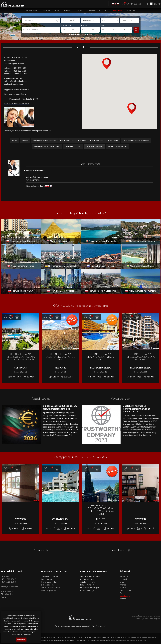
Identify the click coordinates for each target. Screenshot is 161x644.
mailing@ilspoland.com (14, 84)
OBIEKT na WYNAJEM (88, 590)
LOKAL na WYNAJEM (87, 585)
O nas (57, 10)
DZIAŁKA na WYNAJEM (88, 582)
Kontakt (79, 10)
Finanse (67, 10)
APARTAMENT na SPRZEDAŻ (50, 576)
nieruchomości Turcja (67, 640)
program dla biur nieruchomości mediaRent (146, 616)
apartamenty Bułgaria (109, 637)
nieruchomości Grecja (97, 640)
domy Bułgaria (122, 637)
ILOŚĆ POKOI (85, 26)
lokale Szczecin (60, 637)
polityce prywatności (25, 629)
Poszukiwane (119, 550)
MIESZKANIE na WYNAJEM (90, 587)
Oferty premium (81, 457)
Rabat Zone (118, 10)
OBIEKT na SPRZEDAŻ (48, 590)
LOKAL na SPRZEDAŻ (47, 585)
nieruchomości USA (126, 640)
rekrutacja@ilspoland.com (37, 177)
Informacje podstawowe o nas (17, 103)
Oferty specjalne (80, 305)
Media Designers (154, 619)
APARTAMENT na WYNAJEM (90, 576)
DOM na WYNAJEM (87, 579)
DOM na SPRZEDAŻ (47, 579)
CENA (102, 26)
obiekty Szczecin (71, 637)
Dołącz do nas (94, 10)
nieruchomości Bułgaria (94, 637)
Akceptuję (21, 640)
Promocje (46, 10)
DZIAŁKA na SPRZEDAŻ (49, 582)
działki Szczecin (81, 637)
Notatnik (131, 10)
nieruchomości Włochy (140, 640)
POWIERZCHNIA (66, 26)
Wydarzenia (119, 398)
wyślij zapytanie (33, 180)
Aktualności (32, 10)
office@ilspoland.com (13, 78)
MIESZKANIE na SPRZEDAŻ (50, 587)
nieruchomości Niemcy (82, 640)
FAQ (106, 10)
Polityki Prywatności (97, 626)
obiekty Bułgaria (142, 637)
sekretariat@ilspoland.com (15, 81)
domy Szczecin (51, 637)
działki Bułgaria (153, 637)
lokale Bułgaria (132, 637)
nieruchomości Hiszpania (52, 640)
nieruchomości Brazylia (112, 640)
